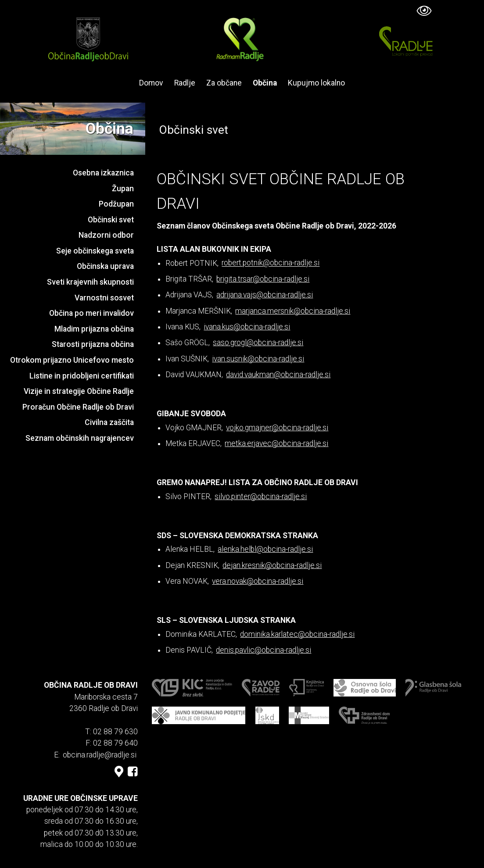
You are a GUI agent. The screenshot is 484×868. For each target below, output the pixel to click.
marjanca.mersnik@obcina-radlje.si (293, 311)
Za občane (224, 83)
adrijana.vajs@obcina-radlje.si (265, 295)
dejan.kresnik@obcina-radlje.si (272, 565)
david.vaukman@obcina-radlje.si (278, 375)
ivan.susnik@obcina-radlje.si (258, 359)
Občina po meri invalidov (91, 313)
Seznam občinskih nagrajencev (80, 438)
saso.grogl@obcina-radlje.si (258, 343)
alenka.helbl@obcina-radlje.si (265, 549)
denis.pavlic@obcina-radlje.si (264, 650)
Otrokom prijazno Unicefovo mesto (72, 360)
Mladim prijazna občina (94, 329)
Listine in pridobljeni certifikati (82, 376)
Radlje (185, 83)
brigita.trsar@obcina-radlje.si (263, 279)
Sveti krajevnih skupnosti (90, 282)
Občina (265, 83)
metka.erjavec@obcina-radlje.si (276, 443)
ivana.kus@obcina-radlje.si (247, 327)
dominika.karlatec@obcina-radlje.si (297, 634)
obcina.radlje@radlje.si (100, 755)
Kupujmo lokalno (316, 83)
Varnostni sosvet (104, 298)
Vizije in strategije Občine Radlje (79, 391)
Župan (123, 189)
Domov (151, 83)
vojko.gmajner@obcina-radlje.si (277, 428)
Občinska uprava (105, 266)
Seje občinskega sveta (95, 251)
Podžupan (116, 204)
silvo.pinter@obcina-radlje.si (261, 497)
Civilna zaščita (109, 422)
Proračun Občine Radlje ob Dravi (78, 407)
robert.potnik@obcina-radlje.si (271, 263)
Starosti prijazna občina (93, 344)
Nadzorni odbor (106, 235)
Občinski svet (111, 220)
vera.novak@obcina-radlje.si (258, 581)
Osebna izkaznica (103, 173)
